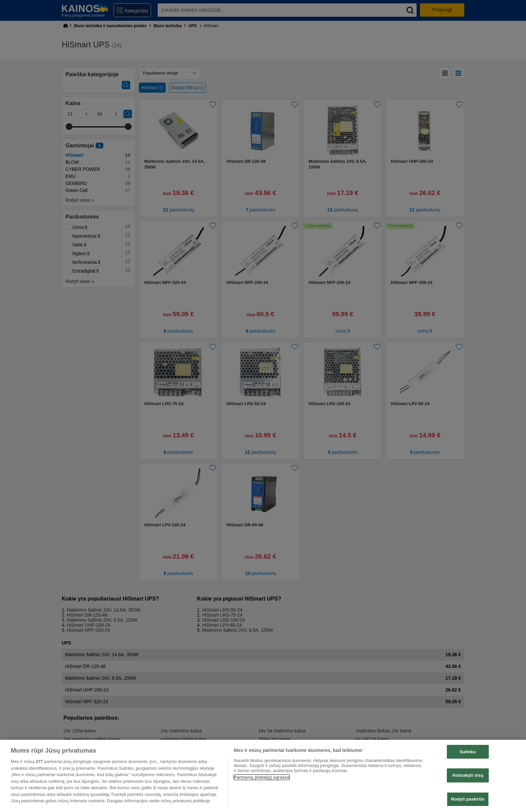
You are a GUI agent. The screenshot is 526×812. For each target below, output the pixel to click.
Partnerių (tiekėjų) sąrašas (262, 777)
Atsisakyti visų (468, 775)
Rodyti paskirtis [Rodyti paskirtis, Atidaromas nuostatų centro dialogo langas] (468, 799)
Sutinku (468, 752)
